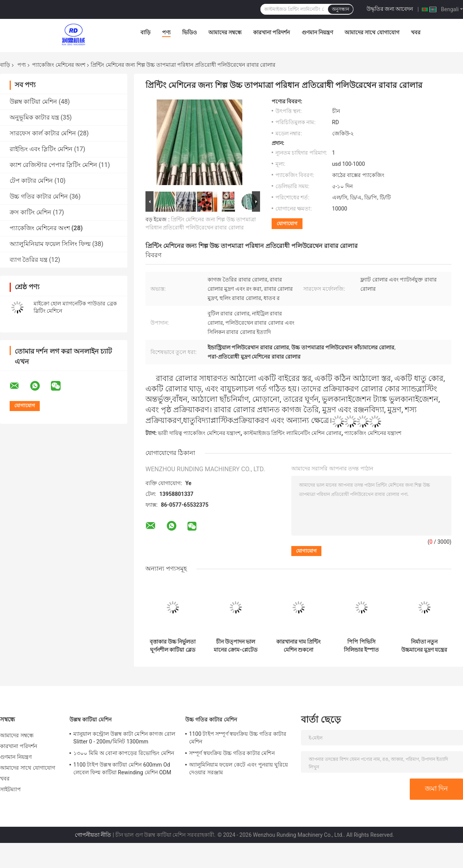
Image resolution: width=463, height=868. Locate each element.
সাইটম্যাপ (11, 789)
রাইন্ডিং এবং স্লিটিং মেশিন (41, 149)
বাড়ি (145, 32)
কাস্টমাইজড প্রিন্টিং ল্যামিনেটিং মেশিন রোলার (292, 433)
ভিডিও (189, 32)
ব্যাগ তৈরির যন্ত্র (29, 260)
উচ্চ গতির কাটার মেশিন (39, 196)
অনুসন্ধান (340, 9)
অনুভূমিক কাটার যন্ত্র (34, 117)
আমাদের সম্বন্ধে (225, 32)
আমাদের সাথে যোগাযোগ (372, 32)
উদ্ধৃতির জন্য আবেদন (390, 9)
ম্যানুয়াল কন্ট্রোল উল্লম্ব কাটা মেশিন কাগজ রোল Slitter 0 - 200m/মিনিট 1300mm (124, 738)
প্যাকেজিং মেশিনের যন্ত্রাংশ (373, 433)
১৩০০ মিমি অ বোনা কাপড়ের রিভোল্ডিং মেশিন (124, 753)
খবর (416, 32)
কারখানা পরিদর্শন (271, 32)
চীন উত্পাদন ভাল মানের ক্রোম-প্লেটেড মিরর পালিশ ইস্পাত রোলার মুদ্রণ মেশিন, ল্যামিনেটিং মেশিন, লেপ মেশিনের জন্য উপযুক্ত (236, 646)
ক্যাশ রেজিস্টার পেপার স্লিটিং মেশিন (53, 165)
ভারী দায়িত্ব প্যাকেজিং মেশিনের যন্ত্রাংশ (199, 433)
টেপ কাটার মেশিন (31, 181)
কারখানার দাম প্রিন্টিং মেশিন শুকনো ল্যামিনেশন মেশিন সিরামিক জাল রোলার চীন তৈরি (298, 646)
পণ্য (166, 32)
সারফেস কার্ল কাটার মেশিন (43, 133)
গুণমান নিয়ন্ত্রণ (317, 32)
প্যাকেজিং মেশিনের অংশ (59, 65)
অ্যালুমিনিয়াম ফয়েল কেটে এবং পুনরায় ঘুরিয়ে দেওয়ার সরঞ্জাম (238, 769)
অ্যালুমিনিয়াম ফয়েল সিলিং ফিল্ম (50, 244)
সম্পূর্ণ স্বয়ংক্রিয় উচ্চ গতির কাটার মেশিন (232, 753)
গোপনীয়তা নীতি (93, 835)
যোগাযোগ (287, 223)
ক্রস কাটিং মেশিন (30, 212)
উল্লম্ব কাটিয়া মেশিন (33, 102)
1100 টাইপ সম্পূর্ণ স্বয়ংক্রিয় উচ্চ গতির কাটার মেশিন (238, 738)
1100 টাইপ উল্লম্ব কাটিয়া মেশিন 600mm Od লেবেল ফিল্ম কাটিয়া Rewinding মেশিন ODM (122, 769)
